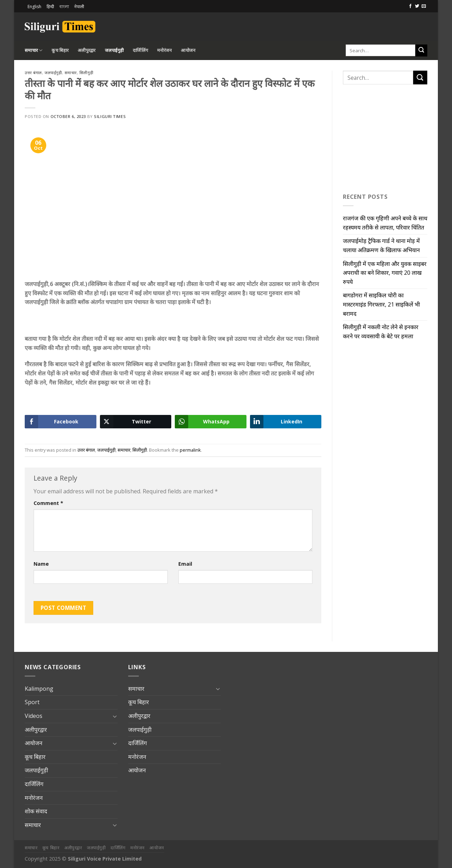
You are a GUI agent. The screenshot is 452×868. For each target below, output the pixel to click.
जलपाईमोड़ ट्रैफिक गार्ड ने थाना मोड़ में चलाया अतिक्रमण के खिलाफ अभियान (381, 245)
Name (41, 564)
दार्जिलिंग (140, 50)
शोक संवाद (36, 811)
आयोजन (188, 50)
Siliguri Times (110, 116)
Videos (34, 716)
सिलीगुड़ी (86, 73)
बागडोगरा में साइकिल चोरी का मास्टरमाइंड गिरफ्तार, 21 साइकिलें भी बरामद (381, 304)
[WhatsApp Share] (211, 422)
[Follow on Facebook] (410, 6)
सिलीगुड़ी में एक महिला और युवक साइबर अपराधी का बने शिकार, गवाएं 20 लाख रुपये (385, 273)
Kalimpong (39, 689)
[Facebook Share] (61, 422)
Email (185, 564)
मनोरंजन (164, 50)
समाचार (34, 50)
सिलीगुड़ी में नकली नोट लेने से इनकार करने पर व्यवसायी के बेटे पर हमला (381, 332)
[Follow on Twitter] (417, 6)
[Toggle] (115, 716)
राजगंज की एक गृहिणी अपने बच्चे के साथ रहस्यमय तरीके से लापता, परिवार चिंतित (385, 223)
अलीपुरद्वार (87, 50)
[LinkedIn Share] (286, 422)
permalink (190, 450)
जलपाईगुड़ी (114, 50)
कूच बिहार (60, 50)
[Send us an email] (424, 6)
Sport (32, 702)
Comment (48, 503)
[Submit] (421, 50)
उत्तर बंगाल (33, 73)
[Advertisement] (345, 25)
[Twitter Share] (136, 422)
